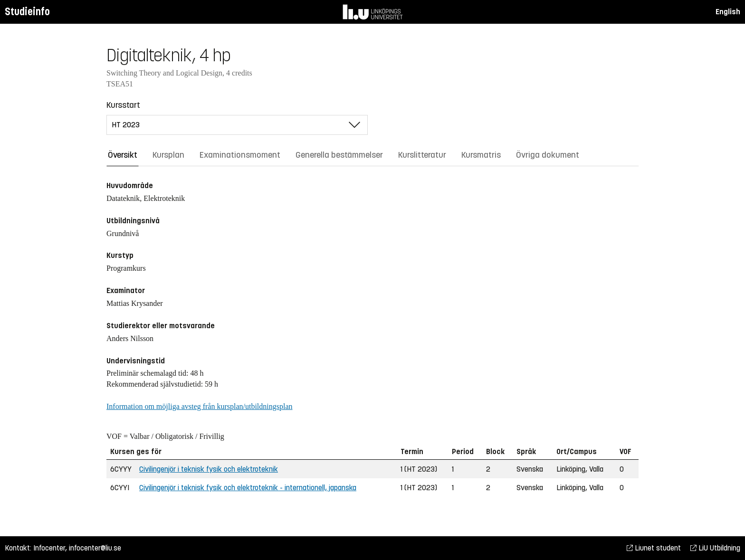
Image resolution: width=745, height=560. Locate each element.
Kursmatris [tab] (481, 155)
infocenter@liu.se (95, 548)
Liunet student (654, 548)
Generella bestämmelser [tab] (339, 155)
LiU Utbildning (715, 548)
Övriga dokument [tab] (548, 155)
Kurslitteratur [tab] (422, 155)
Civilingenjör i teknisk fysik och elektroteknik (209, 469)
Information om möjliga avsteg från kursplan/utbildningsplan (199, 406)
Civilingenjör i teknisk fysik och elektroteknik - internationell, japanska (248, 488)
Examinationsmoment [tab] (240, 155)
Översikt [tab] (123, 155)
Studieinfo (27, 12)
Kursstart (123, 105)
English (728, 12)
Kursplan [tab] (168, 155)
